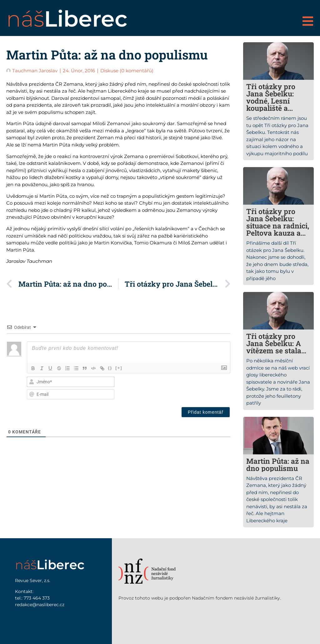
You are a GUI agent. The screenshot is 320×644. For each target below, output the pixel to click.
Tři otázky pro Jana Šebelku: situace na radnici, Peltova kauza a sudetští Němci (278, 226)
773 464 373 (37, 598)
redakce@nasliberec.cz (40, 605)
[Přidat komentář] (206, 412)
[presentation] (190, 388)
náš (67, 19)
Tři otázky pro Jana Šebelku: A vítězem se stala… (276, 343)
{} (111, 368)
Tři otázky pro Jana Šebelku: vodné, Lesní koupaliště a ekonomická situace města (271, 104)
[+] (120, 368)
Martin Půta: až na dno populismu (278, 465)
